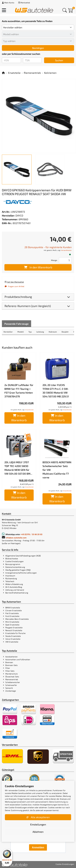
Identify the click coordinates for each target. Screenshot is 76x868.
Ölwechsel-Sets (12, 677)
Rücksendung (11, 578)
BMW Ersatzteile (13, 608)
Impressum (10, 576)
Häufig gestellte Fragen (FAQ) (18, 570)
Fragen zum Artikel (14, 286)
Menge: (54, 260)
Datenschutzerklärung (15, 567)
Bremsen (9, 662)
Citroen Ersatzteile (14, 610)
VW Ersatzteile (12, 642)
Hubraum (53, 332)
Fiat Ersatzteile (12, 613)
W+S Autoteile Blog (14, 587)
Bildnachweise (12, 558)
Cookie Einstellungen (14, 561)
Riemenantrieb (32, 73)
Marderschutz (12, 674)
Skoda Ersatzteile (13, 636)
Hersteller (8, 332)
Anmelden (38, 848)
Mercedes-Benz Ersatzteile (17, 619)
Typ (30, 332)
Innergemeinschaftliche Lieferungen (21, 573)
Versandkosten (66, 250)
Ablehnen (38, 832)
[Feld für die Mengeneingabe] (65, 260)
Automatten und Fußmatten (18, 659)
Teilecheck (10, 581)
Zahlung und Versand (15, 590)
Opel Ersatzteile (12, 625)
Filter (8, 668)
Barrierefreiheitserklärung (17, 593)
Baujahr (65, 332)
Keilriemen (50, 73)
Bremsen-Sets (11, 665)
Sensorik (9, 688)
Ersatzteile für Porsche (15, 633)
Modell (21, 332)
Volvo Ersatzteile (13, 639)
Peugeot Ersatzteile (14, 627)
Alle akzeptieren (38, 817)
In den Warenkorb (38, 267)
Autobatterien (11, 657)
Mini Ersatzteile (12, 622)
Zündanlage (11, 691)
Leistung (40, 332)
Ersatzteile (14, 73)
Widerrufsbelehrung (14, 584)
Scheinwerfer (11, 685)
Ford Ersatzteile (12, 616)
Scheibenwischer (13, 682)
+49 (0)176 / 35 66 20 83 (32, 534)
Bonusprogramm (13, 564)
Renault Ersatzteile (14, 630)
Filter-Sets (10, 671)
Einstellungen (38, 824)
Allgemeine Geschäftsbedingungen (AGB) (23, 556)
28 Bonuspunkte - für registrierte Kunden (48, 247)
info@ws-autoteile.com (16, 538)
